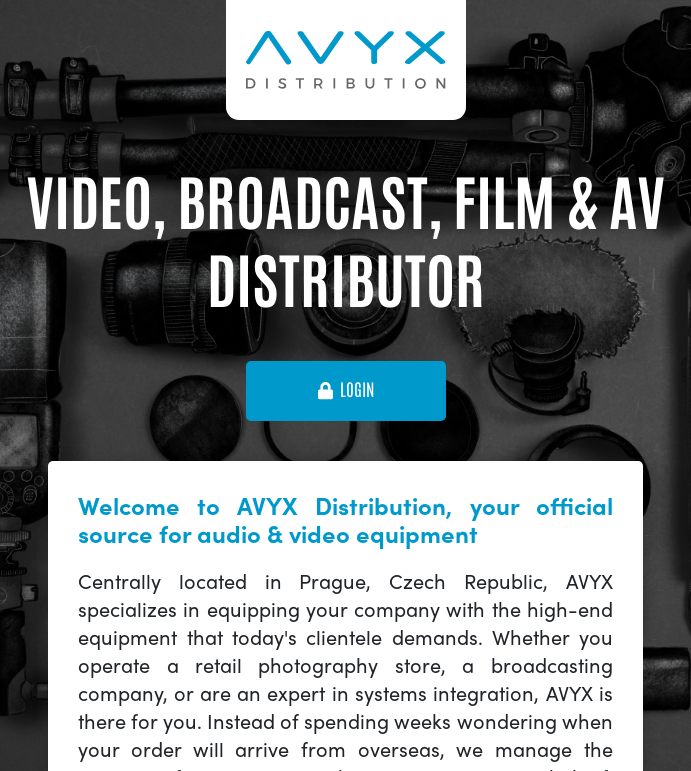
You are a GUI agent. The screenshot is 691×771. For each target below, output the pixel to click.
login (346, 390)
